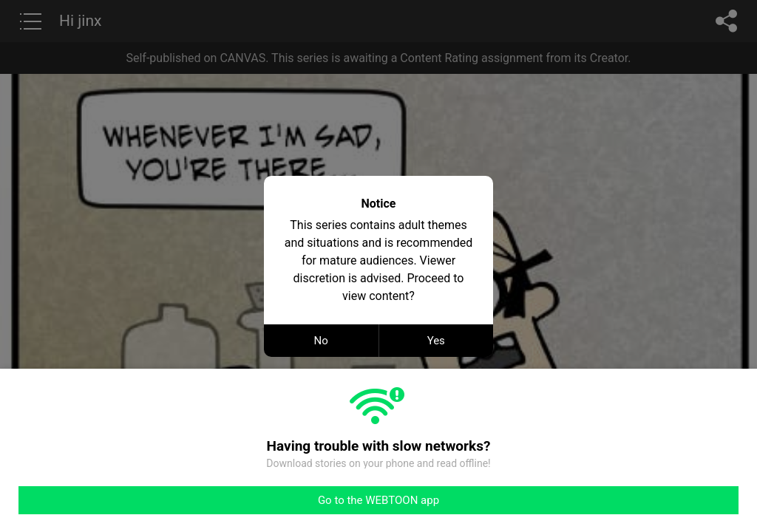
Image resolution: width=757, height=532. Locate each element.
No (321, 341)
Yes (436, 341)
